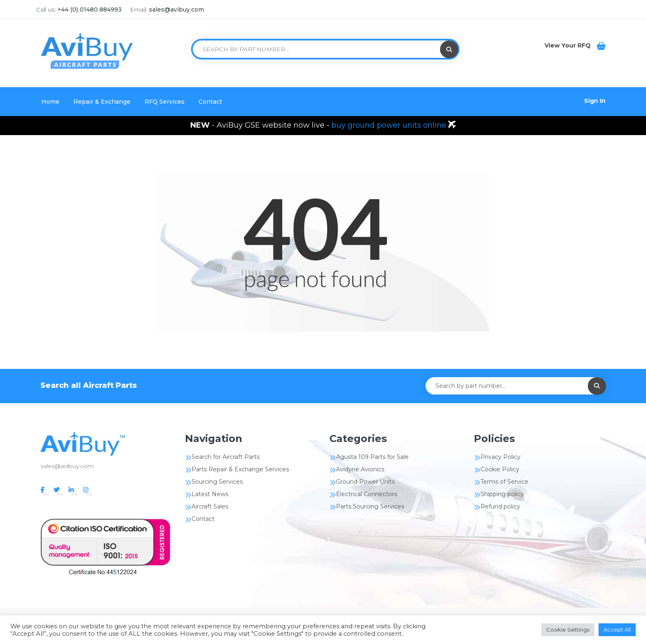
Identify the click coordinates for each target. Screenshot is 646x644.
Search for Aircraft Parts (226, 457)
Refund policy (500, 506)
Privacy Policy (500, 457)
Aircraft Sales (210, 506)
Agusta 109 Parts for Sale (372, 457)
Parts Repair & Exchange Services (240, 469)
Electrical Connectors (367, 494)
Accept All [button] (617, 630)
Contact (210, 102)
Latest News (210, 494)
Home (50, 102)
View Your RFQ (568, 45)
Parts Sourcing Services (370, 506)
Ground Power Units (365, 482)
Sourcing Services (217, 482)
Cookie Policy (500, 469)
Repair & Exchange (102, 102)
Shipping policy (502, 494)
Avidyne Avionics (360, 469)
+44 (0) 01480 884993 (90, 10)
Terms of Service (504, 482)
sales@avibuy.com (176, 10)
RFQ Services (164, 102)
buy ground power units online (390, 125)
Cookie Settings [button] (568, 630)
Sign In (595, 101)
